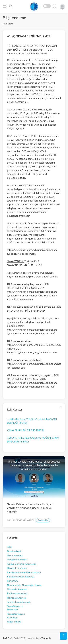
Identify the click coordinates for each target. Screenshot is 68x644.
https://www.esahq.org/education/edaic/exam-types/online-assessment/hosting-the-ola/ (32, 332)
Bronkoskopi (14, 551)
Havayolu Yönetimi (17, 568)
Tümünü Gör (43, 520)
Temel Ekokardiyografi (19, 602)
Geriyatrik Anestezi (17, 560)
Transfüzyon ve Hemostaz (15, 608)
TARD (6, 638)
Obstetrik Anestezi (17, 589)
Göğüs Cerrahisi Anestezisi (21, 564)
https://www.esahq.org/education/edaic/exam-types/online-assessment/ (32, 252)
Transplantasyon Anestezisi (16, 616)
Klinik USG (13, 581)
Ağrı (9, 547)
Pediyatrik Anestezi (17, 593)
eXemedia (45, 638)
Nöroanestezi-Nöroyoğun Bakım (24, 585)
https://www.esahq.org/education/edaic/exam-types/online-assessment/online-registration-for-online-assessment (33, 296)
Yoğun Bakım (14, 622)
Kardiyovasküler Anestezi (21, 577)
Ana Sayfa (8, 24)
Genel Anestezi (15, 555)
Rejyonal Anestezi (17, 598)
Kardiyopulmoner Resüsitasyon (24, 572)
